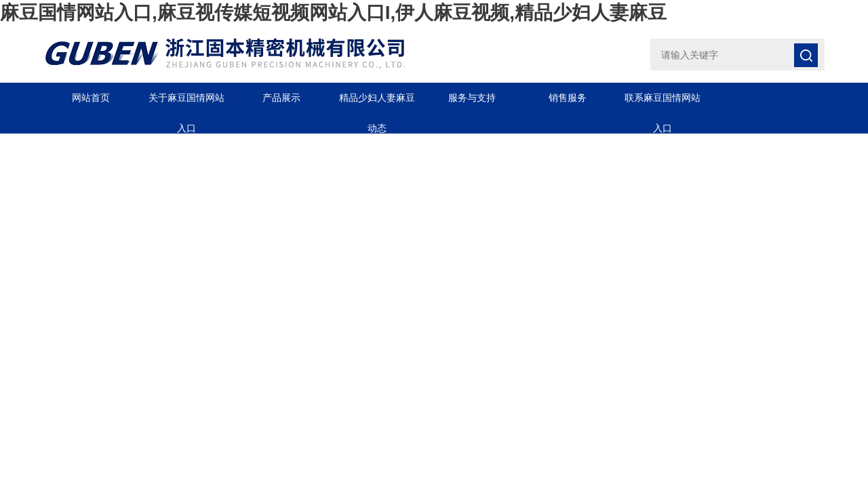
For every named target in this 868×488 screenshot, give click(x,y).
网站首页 (91, 98)
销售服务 (568, 98)
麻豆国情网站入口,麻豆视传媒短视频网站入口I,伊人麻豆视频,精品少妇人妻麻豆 (333, 13)
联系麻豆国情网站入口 (663, 103)
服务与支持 (472, 98)
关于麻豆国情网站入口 (186, 103)
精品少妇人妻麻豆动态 (377, 103)
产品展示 (281, 98)
